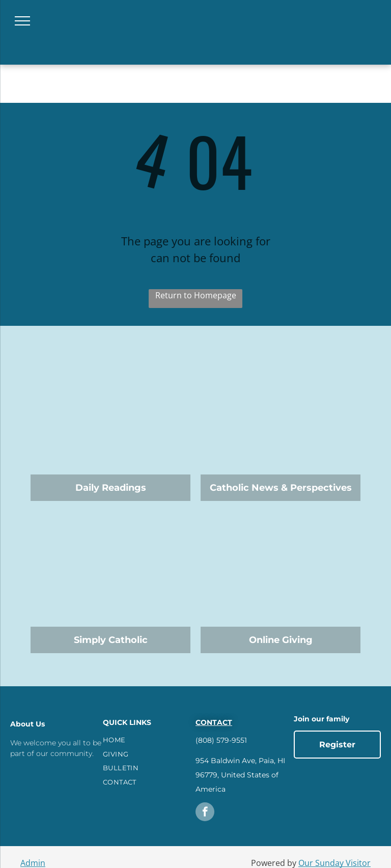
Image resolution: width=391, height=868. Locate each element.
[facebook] (205, 813)
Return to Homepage (196, 295)
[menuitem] (148, 740)
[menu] (22, 21)
